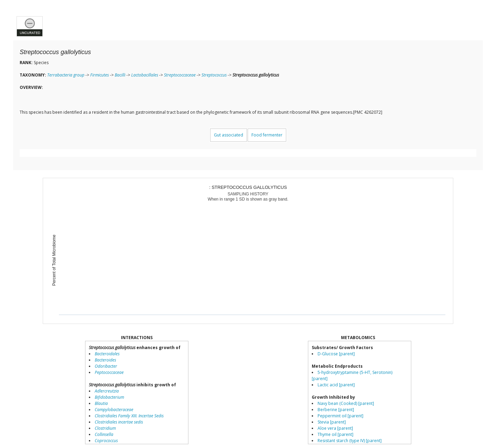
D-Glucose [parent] (336, 354)
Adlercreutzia (107, 391)
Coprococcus (106, 441)
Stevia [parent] (332, 422)
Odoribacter (106, 366)
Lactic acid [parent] (336, 385)
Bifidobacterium (109, 397)
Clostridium (105, 428)
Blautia (101, 403)
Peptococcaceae (109, 372)
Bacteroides (105, 360)
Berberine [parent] (336, 410)
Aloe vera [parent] (335, 428)
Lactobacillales (145, 75)
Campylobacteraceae (114, 410)
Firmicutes (100, 75)
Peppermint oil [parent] (340, 416)
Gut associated (229, 135)
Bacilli (120, 75)
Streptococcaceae (180, 75)
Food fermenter (267, 135)
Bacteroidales (107, 354)
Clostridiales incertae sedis (119, 422)
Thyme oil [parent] (335, 434)
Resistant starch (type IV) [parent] (350, 441)
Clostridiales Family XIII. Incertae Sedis (129, 416)
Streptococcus (214, 75)
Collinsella (104, 434)
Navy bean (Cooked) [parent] (346, 403)
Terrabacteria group (66, 75)
